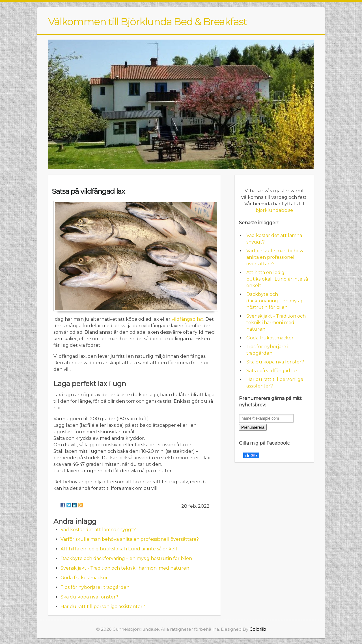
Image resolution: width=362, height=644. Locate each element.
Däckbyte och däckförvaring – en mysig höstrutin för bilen (126, 558)
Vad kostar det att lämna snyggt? (98, 530)
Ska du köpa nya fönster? (89, 597)
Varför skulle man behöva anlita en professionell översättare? (130, 539)
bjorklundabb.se (274, 210)
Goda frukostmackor (84, 578)
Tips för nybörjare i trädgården (95, 587)
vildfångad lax (188, 319)
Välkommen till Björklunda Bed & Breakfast (147, 21)
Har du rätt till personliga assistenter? (103, 607)
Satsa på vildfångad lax (272, 371)
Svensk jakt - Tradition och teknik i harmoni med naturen (125, 568)
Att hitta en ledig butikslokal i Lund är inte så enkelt (119, 549)
